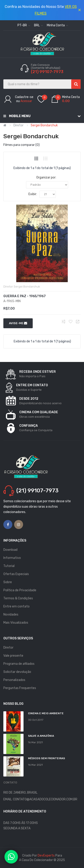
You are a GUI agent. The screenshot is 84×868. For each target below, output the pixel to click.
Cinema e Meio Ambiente (46, 713)
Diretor (18, 125)
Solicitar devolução (17, 672)
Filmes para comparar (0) (22, 145)
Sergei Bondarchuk (44, 125)
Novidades (11, 615)
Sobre (8, 582)
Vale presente (13, 656)
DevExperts (46, 856)
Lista (45, 158)
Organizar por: (46, 177)
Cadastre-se (24, 97)
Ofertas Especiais (16, 574)
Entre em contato (16, 606)
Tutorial (9, 566)
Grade (36, 158)
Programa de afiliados (19, 664)
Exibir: (33, 194)
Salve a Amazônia (41, 736)
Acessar (26, 101)
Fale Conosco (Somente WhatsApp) (46, 66)
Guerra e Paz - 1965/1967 (25, 296)
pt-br (24, 25)
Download (10, 550)
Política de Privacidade (20, 590)
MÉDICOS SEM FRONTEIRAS (46, 758)
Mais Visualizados (16, 623)
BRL (39, 25)
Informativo (12, 558)
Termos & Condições (18, 598)
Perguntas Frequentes (20, 688)
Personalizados (14, 680)
